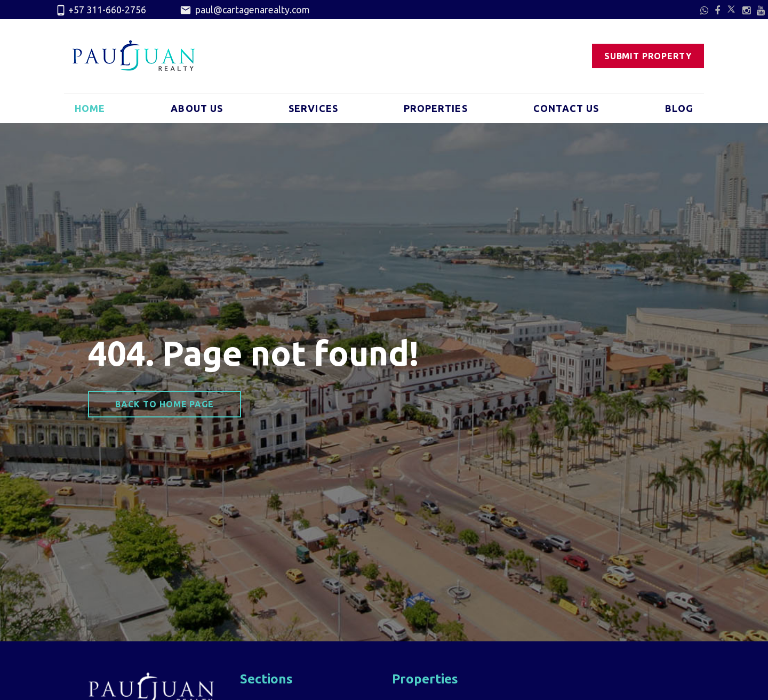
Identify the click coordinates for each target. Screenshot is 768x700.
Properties (436, 108)
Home (90, 108)
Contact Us (566, 108)
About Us (197, 108)
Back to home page (165, 404)
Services (313, 108)
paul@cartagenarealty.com (245, 10)
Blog (679, 108)
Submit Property (648, 56)
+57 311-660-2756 (101, 10)
